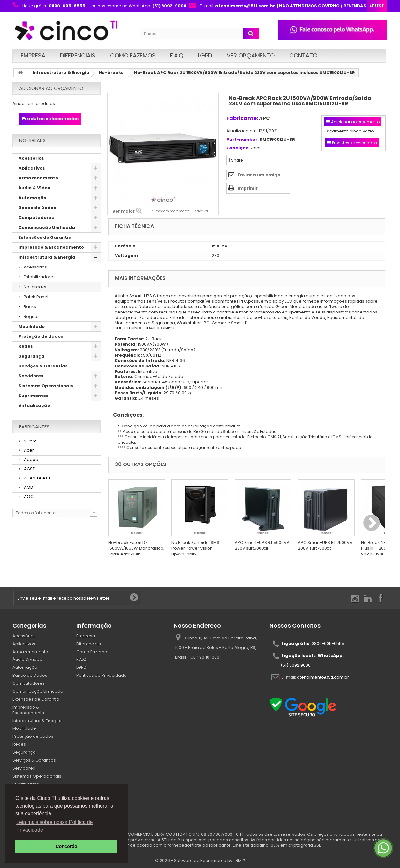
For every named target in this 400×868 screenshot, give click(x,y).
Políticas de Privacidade (102, 675)
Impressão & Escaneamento (51, 247)
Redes (26, 346)
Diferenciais (78, 55)
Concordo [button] (66, 846)
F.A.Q (177, 55)
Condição (238, 148)
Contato (303, 55)
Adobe (31, 460)
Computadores (36, 218)
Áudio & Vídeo (34, 188)
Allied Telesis (37, 478)
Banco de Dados (37, 208)
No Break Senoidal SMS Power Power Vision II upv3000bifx (195, 548)
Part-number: (242, 140)
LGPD (205, 55)
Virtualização (34, 406)
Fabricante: (242, 118)
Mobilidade (32, 326)
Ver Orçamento (251, 55)
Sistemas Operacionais (46, 386)
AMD (28, 487)
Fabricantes (34, 427)
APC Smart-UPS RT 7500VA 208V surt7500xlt (325, 545)
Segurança (31, 356)
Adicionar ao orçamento (51, 88)
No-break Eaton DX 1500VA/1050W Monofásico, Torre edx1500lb (136, 548)
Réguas (31, 317)
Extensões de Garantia (45, 237)
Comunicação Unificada (47, 227)
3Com (30, 441)
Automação (32, 198)
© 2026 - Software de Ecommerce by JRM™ (200, 860)
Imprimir (248, 188)
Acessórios (31, 158)
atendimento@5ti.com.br (323, 677)
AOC (28, 497)
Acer (28, 450)
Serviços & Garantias (43, 366)
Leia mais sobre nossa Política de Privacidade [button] (54, 826)
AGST (29, 469)
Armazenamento (38, 178)
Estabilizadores (39, 277)
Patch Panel (35, 297)
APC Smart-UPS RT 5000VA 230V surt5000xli (262, 545)
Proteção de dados (41, 336)
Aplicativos (32, 168)
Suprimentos (34, 396)
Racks (29, 307)
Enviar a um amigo (259, 175)
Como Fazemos (133, 55)
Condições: (126, 415)
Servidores (31, 376)
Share (236, 160)
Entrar (377, 5)
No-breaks (111, 73)
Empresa (33, 55)
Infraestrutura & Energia (61, 73)
